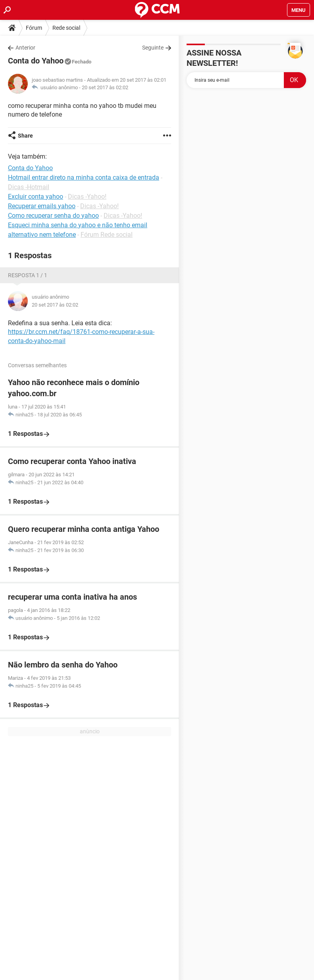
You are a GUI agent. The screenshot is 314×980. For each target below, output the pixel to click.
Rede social (66, 28)
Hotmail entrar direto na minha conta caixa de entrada (84, 177)
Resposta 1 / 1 (28, 275)
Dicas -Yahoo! (87, 197)
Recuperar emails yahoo (42, 206)
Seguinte (153, 48)
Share (25, 136)
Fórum (34, 28)
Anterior (25, 48)
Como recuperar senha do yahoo (53, 216)
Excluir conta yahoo (36, 197)
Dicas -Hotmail (29, 187)
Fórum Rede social (107, 235)
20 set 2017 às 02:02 (105, 87)
